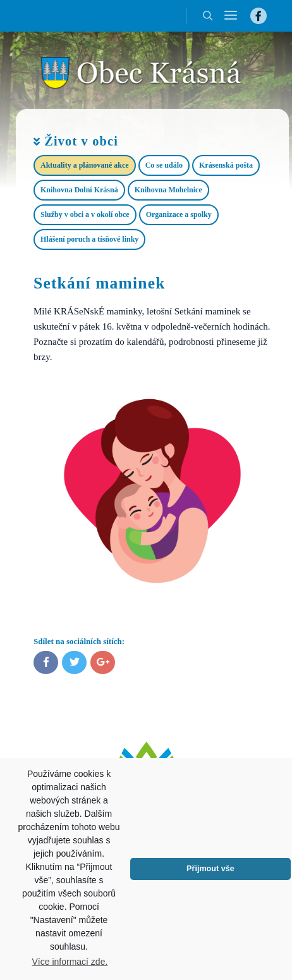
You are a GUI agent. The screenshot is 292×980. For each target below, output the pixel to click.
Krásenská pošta (226, 165)
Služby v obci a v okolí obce (85, 214)
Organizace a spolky (179, 214)
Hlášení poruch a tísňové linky (89, 239)
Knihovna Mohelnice (168, 190)
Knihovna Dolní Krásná (79, 190)
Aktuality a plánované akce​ (85, 165)
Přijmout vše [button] (210, 869)
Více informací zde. (70, 962)
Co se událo (164, 165)
